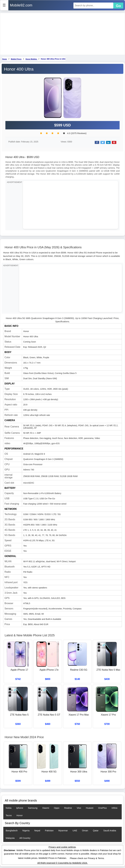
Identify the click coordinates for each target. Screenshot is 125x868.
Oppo (57, 808)
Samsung (33, 808)
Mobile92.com (21, 5)
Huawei (90, 808)
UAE (75, 830)
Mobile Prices (16, 59)
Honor (20, 815)
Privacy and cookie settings (62, 847)
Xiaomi (46, 808)
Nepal (37, 830)
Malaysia (10, 838)
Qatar (96, 830)
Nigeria (26, 830)
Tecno (9, 815)
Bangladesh (12, 830)
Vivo (79, 808)
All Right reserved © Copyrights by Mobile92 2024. (63, 863)
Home (5, 59)
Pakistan (49, 830)
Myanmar (63, 830)
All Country (25, 838)
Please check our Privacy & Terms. (87, 858)
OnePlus (103, 808)
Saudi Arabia (110, 830)
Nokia (9, 808)
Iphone (20, 808)
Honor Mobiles (31, 59)
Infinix (114, 808)
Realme (68, 808)
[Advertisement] (63, 34)
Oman (85, 830)
